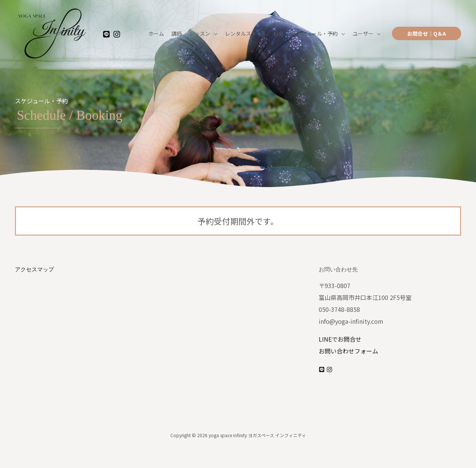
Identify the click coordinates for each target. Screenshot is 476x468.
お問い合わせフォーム (348, 351)
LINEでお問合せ (340, 339)
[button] (427, 33)
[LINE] (106, 35)
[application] (214, 33)
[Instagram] (117, 35)
